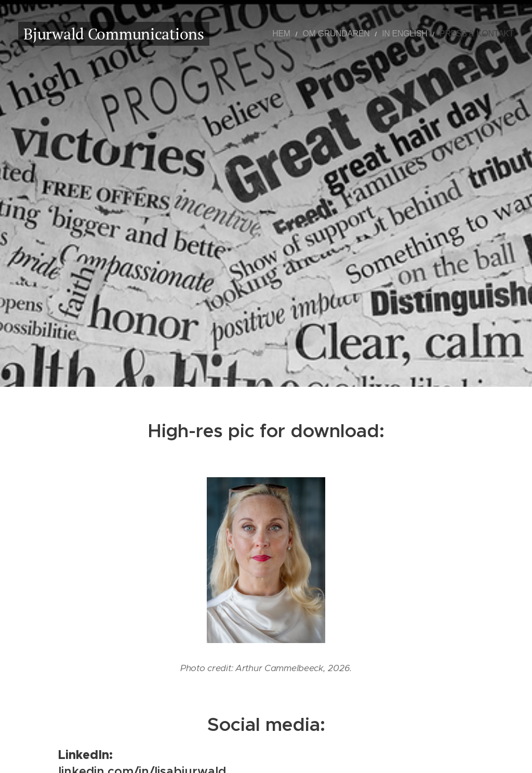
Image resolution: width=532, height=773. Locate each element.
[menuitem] (312, 34)
